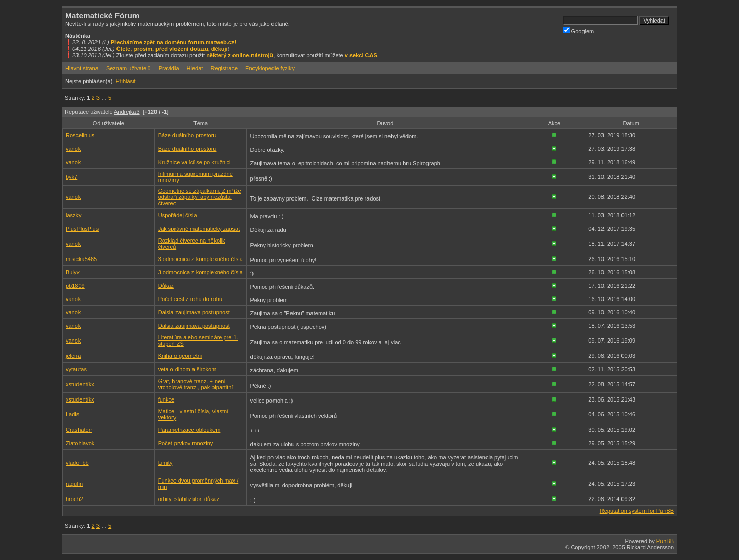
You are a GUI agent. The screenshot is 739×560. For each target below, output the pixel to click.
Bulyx (73, 272)
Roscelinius (80, 135)
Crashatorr (79, 430)
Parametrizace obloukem (189, 430)
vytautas (76, 369)
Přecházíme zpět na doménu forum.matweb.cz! (174, 42)
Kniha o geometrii (180, 356)
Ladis (72, 414)
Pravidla (169, 68)
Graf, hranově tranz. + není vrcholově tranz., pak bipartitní (196, 384)
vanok (73, 149)
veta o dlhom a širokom (187, 369)
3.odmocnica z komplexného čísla (200, 259)
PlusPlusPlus (82, 229)
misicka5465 (81, 259)
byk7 (72, 177)
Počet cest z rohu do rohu (190, 299)
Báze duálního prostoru (187, 135)
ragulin (74, 484)
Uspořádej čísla (178, 215)
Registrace (224, 68)
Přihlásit (125, 81)
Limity (166, 463)
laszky (74, 215)
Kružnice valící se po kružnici (195, 162)
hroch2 (74, 499)
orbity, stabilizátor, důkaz (189, 499)
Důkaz (166, 286)
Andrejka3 (127, 112)
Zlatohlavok (80, 443)
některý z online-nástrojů (240, 55)
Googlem (579, 31)
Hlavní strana (82, 68)
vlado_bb (77, 463)
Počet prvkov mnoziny (186, 443)
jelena (73, 356)
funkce (166, 399)
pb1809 (75, 286)
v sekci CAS (361, 55)
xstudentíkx (80, 384)
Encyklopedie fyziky (270, 68)
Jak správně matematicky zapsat (199, 229)
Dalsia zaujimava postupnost (194, 312)
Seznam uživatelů (129, 68)
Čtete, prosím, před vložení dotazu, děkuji (172, 49)
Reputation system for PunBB (637, 511)
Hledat (195, 68)
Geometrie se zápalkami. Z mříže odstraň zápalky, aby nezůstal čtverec (200, 197)
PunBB (665, 541)
